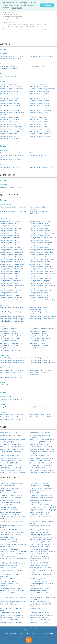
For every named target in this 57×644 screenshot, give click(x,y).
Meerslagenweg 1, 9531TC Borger (11, 468)
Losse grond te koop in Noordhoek (41, 271)
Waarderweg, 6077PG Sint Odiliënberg (12, 615)
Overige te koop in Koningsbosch (11, 336)
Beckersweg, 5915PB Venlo (39, 483)
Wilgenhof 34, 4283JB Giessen (40, 444)
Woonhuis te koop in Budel (9, 93)
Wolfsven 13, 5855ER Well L (9, 463)
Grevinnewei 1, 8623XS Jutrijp (9, 514)
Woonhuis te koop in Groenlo (39, 101)
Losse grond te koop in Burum (10, 238)
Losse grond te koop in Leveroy (40, 262)
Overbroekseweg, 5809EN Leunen (41, 574)
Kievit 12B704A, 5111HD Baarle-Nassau (13, 544)
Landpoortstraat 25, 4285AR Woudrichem (43, 551)
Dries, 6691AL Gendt (37, 502)
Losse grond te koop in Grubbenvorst (42, 250)
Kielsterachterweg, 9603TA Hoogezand (43, 542)
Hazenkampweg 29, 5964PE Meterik (42, 465)
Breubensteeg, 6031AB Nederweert (41, 488)
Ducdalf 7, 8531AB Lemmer (9, 505)
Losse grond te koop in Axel (9, 226)
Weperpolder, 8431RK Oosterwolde (41, 615)
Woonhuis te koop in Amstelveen (11, 86)
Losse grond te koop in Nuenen (10, 274)
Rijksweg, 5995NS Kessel (38, 590)
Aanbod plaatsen (11, 634)
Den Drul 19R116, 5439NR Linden (41, 447)
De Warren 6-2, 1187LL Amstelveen (41, 498)
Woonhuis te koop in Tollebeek (40, 131)
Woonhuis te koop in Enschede (40, 96)
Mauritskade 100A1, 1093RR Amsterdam (13, 559)
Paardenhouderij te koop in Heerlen (41, 358)
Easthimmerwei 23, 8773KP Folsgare (42, 505)
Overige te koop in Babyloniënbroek (42, 329)
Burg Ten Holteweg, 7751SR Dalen (11, 451)
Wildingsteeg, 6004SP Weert (39, 617)
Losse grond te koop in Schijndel (40, 283)
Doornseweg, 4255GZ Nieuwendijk (41, 500)
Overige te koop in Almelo (8, 329)
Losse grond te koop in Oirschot (10, 276)
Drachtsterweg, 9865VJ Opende (10, 502)
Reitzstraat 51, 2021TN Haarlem (10, 444)
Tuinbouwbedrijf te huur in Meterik (41, 417)
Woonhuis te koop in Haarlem (10, 103)
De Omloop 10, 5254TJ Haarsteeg (11, 495)
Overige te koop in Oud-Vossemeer (11, 343)
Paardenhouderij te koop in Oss (40, 360)
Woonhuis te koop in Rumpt (39, 127)
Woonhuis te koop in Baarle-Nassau (12, 89)
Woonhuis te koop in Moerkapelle (11, 110)
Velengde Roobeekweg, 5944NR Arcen (42, 472)
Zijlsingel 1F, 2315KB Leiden (39, 622)
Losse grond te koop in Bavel (39, 228)
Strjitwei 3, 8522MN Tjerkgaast (40, 602)
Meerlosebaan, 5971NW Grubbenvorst (12, 563)
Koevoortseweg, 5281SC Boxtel (40, 547)
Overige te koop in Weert (38, 348)
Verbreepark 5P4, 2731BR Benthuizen (42, 449)
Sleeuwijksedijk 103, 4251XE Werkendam (13, 597)
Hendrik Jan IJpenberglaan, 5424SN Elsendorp (11, 527)
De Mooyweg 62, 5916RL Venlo (10, 456)
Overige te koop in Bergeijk (9, 331)
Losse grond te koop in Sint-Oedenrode (43, 285)
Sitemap (28, 634)
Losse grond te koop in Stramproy (11, 288)
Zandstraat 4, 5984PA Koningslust (41, 463)
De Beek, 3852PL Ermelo (38, 493)
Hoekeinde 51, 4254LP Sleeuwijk (10, 535)
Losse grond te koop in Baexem (10, 228)
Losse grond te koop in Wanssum (11, 297)
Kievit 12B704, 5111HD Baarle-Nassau (42, 439)
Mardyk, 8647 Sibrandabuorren (40, 556)
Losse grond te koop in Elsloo (10, 245)
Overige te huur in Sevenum (39, 407)
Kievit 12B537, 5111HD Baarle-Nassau (12, 447)
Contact (35, 634)
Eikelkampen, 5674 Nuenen (9, 510)
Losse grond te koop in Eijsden (10, 242)
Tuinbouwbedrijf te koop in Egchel (11, 373)
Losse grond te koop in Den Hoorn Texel (43, 238)
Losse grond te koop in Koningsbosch (12, 257)
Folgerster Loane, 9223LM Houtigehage (43, 510)
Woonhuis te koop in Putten (39, 119)
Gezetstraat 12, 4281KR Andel (40, 512)
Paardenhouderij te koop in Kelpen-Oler (13, 360)
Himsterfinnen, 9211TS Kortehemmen (42, 532)
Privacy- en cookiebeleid (46, 634)
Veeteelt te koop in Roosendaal (10, 385)
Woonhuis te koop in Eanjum (9, 96)
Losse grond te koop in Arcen (40, 223)
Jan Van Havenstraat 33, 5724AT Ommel (43, 537)
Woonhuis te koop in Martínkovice (41, 108)
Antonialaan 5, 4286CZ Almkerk (40, 433)
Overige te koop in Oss (37, 341)
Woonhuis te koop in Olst (38, 117)
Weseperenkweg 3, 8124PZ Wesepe (12, 617)
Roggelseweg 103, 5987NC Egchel (11, 461)
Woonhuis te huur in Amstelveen (10, 167)
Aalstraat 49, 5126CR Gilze (8, 433)
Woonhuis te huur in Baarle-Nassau (41, 167)
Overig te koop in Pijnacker (9, 76)
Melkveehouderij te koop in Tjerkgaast (12, 319)
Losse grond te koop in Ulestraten (41, 290)
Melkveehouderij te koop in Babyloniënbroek (39, 308)
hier (27, 29)
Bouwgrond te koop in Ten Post (10, 187)
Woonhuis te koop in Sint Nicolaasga (12, 129)
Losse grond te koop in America (40, 221)
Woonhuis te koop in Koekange (10, 105)
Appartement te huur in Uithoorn (10, 160)
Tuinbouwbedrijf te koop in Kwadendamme (39, 374)
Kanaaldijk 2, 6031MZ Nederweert (41, 539)
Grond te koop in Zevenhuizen (10, 69)
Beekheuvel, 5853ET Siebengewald (41, 486)
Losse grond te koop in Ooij (9, 278)
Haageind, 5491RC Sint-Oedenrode (41, 517)
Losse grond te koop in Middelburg (41, 266)
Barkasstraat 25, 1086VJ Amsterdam (12, 483)
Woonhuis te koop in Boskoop (40, 91)
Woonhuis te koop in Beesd (9, 91)
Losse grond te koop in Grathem (40, 247)
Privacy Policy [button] (17, 8)
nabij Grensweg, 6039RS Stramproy (41, 458)
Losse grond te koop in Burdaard (41, 235)
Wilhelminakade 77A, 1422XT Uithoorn (12, 620)
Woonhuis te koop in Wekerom (10, 136)
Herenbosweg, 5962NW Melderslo (41, 526)
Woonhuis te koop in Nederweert (41, 110)
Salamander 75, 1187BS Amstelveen (12, 593)
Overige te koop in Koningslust (40, 336)
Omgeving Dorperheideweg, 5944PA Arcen (42, 571)
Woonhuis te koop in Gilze (8, 101)
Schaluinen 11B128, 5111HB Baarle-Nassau (42, 594)
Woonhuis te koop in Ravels (39, 122)
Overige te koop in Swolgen (39, 345)
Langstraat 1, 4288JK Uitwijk (39, 554)
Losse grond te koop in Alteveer (10, 221)
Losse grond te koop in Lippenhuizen (12, 264)
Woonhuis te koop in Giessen (39, 98)
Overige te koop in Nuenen (9, 341)
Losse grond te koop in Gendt (40, 245)
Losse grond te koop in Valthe (10, 293)
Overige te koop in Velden (8, 348)
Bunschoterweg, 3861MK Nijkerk (41, 490)
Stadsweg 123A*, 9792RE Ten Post (11, 449)
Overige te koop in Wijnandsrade (10, 350)
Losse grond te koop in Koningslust (41, 257)
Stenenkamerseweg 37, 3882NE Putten (13, 602)
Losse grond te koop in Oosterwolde (42, 278)
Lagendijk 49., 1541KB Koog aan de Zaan (13, 551)
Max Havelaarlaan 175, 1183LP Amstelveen (40, 560)
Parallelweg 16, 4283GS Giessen (40, 579)
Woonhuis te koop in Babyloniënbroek (42, 89)
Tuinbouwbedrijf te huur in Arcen (40, 414)
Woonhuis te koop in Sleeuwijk (40, 129)
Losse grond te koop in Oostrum (11, 281)
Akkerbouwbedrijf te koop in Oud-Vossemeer (41, 208)
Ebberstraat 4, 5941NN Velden (10, 507)
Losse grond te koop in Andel (9, 223)
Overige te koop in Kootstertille (10, 338)
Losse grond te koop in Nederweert (11, 269)
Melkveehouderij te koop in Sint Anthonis (43, 316)
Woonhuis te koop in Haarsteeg (40, 103)
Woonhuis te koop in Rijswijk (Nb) (11, 127)
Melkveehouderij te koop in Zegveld (11, 321)
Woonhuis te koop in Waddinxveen (41, 134)
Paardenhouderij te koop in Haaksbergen (13, 358)
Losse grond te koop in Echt (9, 240)
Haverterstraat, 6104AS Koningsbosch (12, 521)
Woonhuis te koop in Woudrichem (11, 138)
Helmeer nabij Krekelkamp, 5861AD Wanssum (41, 522)
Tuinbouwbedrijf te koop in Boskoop (12, 370)
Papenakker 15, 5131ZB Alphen (10, 579)
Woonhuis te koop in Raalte (9, 122)
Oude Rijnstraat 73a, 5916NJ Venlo (41, 468)
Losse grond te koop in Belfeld (40, 231)
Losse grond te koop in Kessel (40, 254)
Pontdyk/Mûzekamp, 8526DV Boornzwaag (9, 585)
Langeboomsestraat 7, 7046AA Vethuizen (13, 554)
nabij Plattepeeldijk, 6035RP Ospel (41, 568)
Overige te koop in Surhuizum (9, 345)
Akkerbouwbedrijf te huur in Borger (11, 399)
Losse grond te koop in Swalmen (41, 288)
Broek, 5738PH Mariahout (8, 490)
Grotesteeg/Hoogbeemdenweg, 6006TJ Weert (13, 518)
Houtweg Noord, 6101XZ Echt (40, 456)
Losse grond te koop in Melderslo (11, 266)
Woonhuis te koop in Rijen (38, 124)
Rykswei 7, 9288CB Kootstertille (40, 461)
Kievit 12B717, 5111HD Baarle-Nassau (42, 544)
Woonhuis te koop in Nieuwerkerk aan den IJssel (12, 114)
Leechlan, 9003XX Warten (8, 556)
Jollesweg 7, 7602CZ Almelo (9, 539)
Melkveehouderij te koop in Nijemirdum (13, 316)
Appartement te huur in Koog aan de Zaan (12, 156)
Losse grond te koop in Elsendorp (41, 242)
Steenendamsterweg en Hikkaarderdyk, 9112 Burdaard (43, 598)
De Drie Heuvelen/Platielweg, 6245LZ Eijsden (42, 452)
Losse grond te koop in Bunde (10, 235)
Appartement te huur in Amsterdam (41, 153)
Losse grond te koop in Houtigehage (42, 252)
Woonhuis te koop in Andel (39, 86)
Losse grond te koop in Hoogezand (11, 252)
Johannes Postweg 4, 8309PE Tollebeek (13, 439)
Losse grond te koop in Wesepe (10, 300)
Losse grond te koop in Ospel (9, 283)
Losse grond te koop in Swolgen (10, 290)
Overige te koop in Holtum (39, 333)
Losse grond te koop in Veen (39, 293)
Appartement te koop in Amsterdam (42, 56)
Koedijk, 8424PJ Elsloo (7, 547)
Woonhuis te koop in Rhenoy (9, 124)
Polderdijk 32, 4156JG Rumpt (39, 581)
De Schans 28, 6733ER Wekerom (11, 498)
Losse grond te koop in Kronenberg (11, 259)
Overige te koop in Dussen (39, 331)
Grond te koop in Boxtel (8, 66)
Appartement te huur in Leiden (40, 155)
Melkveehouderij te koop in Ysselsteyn (42, 319)
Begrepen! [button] (47, 5)
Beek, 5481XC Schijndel (7, 486)
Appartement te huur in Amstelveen (11, 153)
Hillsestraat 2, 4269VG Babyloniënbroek (43, 530)
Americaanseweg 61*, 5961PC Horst (12, 465)
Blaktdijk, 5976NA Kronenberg (10, 488)
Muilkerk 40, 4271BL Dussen (9, 565)
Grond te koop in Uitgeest (38, 66)
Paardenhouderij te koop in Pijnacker (12, 363)
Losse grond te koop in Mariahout (41, 264)
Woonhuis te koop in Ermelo (9, 98)
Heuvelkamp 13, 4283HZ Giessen (11, 530)
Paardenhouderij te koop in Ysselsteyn (42, 363)
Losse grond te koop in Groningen (11, 250)
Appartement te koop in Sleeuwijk (11, 59)
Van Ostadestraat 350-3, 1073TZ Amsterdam (41, 605)
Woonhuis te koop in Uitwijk (9, 134)
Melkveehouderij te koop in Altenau (11, 307)
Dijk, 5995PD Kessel (6, 500)
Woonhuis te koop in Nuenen (9, 117)
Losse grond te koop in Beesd (10, 231)
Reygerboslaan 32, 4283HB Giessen (11, 588)
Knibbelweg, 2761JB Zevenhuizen (11, 442)
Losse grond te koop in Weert (40, 297)
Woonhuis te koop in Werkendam (41, 136)
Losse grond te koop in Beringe (10, 233)
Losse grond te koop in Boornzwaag (42, 233)
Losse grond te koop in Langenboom (42, 259)
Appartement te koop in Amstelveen (12, 56)
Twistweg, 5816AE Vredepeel (9, 604)
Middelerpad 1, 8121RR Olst (39, 563)
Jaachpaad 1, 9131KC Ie (8, 537)
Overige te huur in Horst (8, 407)
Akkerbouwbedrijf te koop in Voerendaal (13, 211)
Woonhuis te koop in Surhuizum (10, 131)
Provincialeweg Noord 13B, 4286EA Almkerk (41, 585)
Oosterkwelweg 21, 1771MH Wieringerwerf (9, 575)
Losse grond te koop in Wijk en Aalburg (43, 300)
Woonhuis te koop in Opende (9, 119)
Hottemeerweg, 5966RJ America (40, 535)
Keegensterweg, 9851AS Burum (10, 542)
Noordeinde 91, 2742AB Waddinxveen (12, 570)
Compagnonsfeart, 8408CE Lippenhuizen (13, 493)
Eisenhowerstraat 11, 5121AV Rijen (11, 435)
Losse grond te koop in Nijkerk (10, 271)
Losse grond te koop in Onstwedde (41, 276)
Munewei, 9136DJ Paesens (9, 568)
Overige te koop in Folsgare (9, 333)
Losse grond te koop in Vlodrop (40, 295)
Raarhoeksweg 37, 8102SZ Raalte (41, 442)
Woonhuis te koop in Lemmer (40, 105)
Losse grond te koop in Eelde (39, 240)
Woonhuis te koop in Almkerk (9, 84)
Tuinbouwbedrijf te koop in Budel (41, 370)
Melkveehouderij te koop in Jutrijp (11, 312)
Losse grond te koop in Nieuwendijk (42, 269)
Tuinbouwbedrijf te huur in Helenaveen (12, 417)
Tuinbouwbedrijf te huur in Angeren (11, 414)
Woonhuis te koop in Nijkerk (39, 113)
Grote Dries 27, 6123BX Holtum (40, 514)
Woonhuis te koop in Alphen (39, 84)
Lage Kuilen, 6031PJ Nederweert (10, 458)
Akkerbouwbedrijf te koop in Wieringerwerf (39, 212)
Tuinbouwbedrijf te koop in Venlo (11, 377)
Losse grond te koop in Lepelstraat (11, 262)
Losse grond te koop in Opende (40, 281)
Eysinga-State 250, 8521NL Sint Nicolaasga (40, 436)
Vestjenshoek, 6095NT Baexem (10, 613)
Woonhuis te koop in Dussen (39, 93)
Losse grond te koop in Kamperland (11, 254)
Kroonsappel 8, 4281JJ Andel (39, 549)
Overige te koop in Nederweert (40, 338)
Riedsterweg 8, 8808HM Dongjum (41, 588)
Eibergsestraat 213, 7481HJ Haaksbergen (43, 507)
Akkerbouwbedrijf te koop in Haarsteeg (13, 207)
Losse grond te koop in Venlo (9, 295)
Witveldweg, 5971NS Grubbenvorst (11, 622)
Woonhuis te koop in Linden (9, 108)
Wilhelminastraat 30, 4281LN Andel (41, 620)
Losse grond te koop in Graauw (10, 247)
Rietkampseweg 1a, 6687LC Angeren (12, 590)
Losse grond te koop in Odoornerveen (42, 274)
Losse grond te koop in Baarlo (40, 226)
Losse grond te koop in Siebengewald (12, 285)
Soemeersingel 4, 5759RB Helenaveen (42, 470)
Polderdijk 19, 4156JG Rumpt (9, 581)
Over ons (21, 634)
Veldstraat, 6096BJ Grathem (39, 608)
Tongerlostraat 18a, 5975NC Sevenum (12, 472)
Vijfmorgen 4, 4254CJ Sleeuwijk (40, 613)
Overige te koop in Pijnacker (39, 343)
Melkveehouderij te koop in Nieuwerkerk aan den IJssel (43, 313)
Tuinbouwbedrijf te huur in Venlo (10, 419)
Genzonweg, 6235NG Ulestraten (10, 512)
